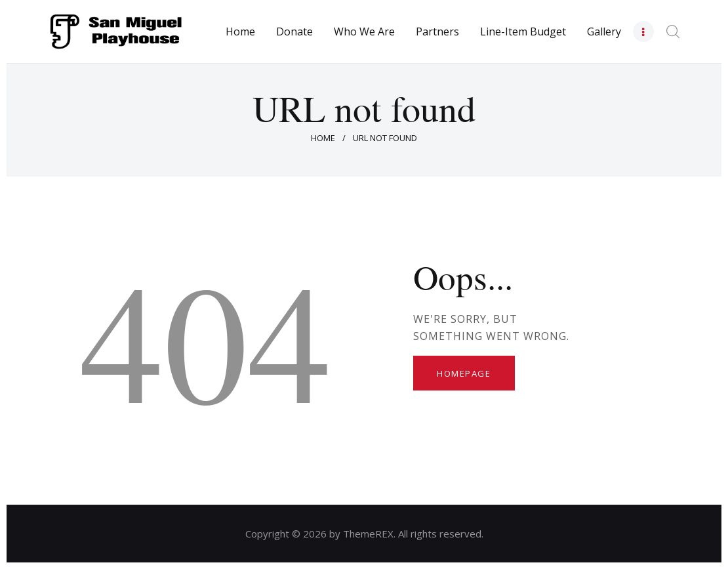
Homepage (464, 373)
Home (323, 138)
